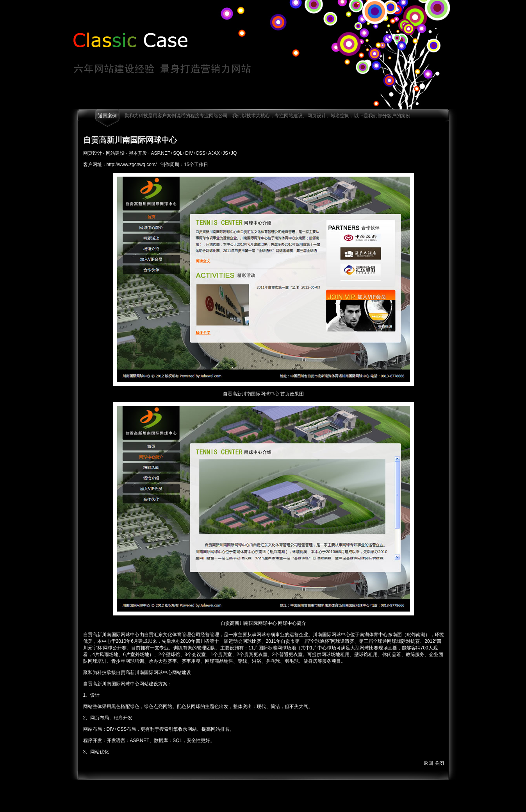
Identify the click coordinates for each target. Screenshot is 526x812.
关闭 (439, 763)
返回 (428, 763)
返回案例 (107, 116)
